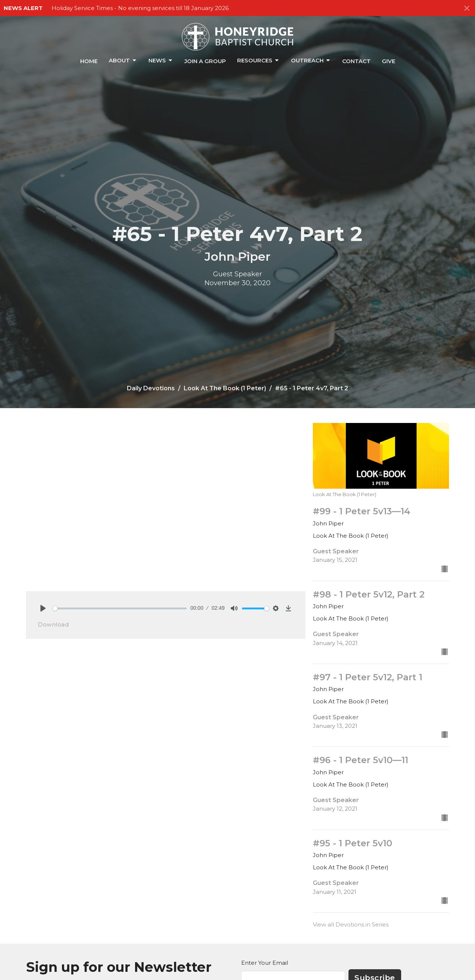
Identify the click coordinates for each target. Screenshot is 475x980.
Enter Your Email (265, 963)
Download (53, 624)
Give (389, 61)
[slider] (120, 608)
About (123, 61)
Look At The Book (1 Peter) (225, 388)
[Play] (43, 608)
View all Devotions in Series (351, 924)
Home (89, 61)
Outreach (311, 61)
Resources (258, 61)
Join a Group (205, 61)
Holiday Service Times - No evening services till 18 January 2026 (140, 8)
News (161, 61)
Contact (356, 61)
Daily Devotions (151, 388)
